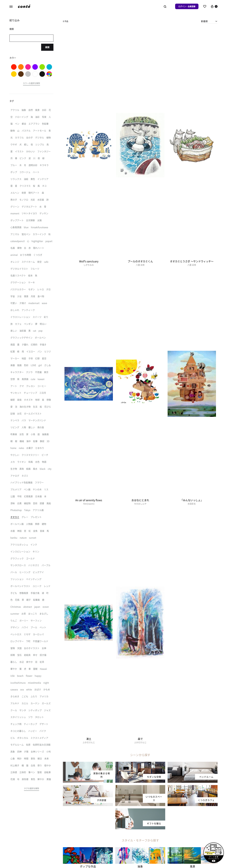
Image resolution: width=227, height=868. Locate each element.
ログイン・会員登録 (187, 6)
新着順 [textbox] (204, 21)
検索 (47, 47)
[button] (32, 84)
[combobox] (209, 21)
